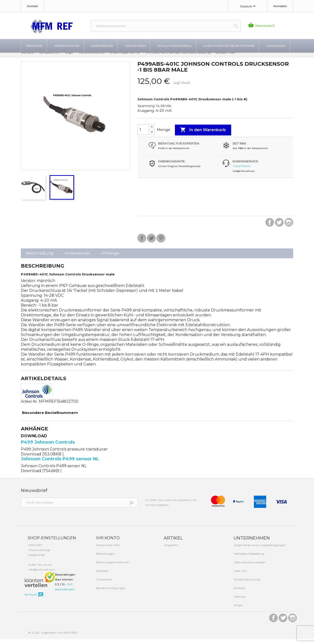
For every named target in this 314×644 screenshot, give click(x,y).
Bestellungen (105, 559)
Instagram (289, 227)
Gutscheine (104, 584)
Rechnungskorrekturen (112, 567)
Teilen (142, 243)
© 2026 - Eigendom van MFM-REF (53, 638)
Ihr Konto (107, 543)
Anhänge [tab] (110, 258)
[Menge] (143, 134)
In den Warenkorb (203, 135)
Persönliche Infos (108, 550)
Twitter (279, 227)
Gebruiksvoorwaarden (249, 567)
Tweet (151, 243)
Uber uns (240, 576)
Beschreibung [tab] (40, 258)
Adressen (102, 576)
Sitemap (239, 601)
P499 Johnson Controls (48, 447)
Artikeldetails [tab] (77, 258)
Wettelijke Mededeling (249, 559)
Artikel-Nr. (29, 406)
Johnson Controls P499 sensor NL (60, 464)
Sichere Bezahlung (247, 584)
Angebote (170, 550)
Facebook (270, 227)
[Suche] (166, 26)
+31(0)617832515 (242, 171)
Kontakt (33, 6)
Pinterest (161, 243)
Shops (238, 610)
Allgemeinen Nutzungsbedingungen (259, 550)
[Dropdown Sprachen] (249, 7)
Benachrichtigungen (111, 593)
